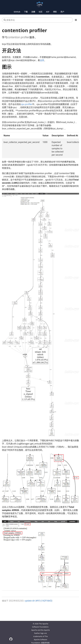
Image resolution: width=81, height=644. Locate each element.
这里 (42, 60)
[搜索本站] (37, 20)
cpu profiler (27, 104)
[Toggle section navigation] (76, 20)
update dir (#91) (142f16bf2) (39, 601)
